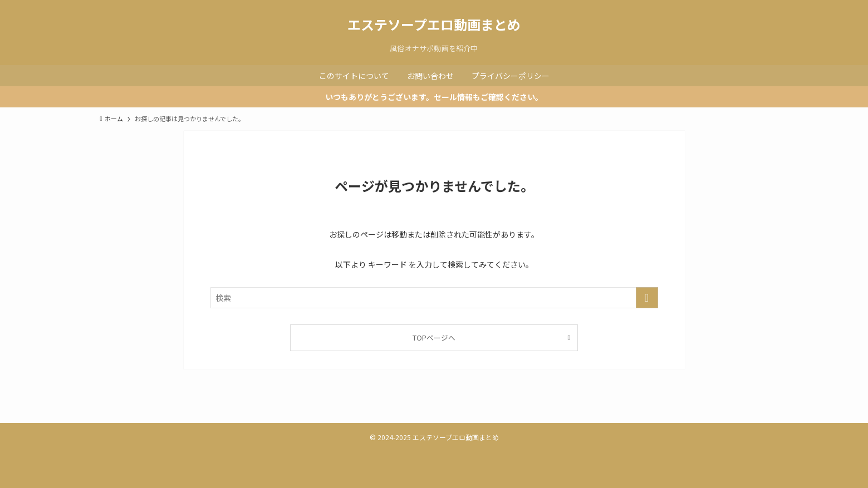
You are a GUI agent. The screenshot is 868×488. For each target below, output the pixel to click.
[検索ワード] (434, 298)
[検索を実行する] (647, 298)
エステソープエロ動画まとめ (434, 24)
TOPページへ (434, 337)
